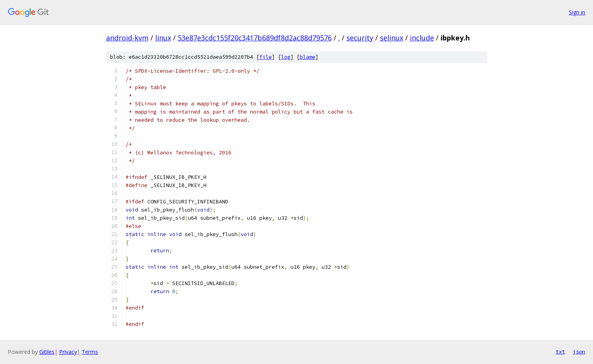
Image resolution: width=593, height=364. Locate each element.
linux (163, 38)
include (422, 38)
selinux (392, 38)
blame (308, 57)
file (266, 57)
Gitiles (47, 352)
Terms (90, 352)
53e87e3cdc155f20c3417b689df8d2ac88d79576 (255, 38)
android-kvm (127, 38)
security (360, 38)
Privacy (68, 352)
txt (560, 352)
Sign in (577, 12)
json (579, 352)
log (286, 57)
